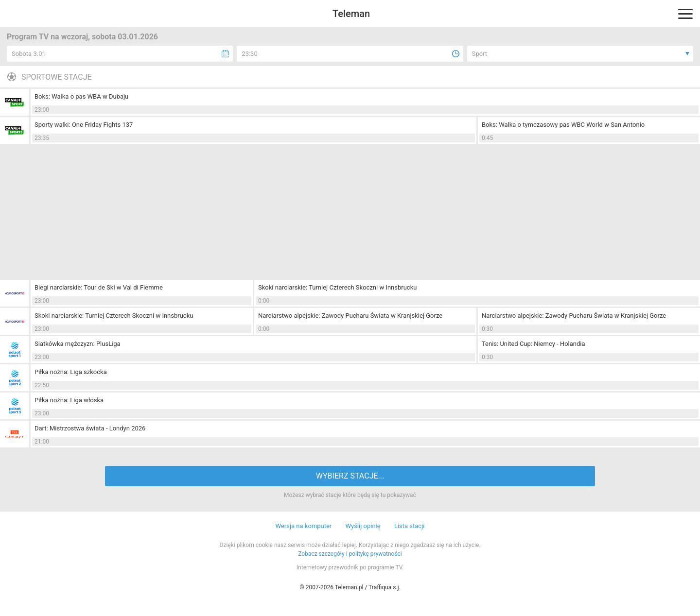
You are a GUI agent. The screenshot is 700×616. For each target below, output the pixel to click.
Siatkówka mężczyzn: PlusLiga (78, 344)
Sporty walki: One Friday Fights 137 (84, 125)
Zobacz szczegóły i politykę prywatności (350, 554)
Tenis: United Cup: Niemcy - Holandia (534, 344)
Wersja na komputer (304, 526)
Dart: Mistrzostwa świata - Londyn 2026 (90, 428)
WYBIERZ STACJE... (350, 476)
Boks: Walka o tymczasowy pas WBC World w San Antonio (563, 125)
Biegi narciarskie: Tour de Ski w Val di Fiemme (99, 287)
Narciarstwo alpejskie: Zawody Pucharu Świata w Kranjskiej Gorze (350, 316)
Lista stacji (410, 526)
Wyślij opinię (363, 526)
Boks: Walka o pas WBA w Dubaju (81, 96)
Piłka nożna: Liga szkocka (71, 372)
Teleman (351, 14)
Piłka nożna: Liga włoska (69, 400)
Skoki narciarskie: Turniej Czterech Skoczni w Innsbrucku (337, 287)
